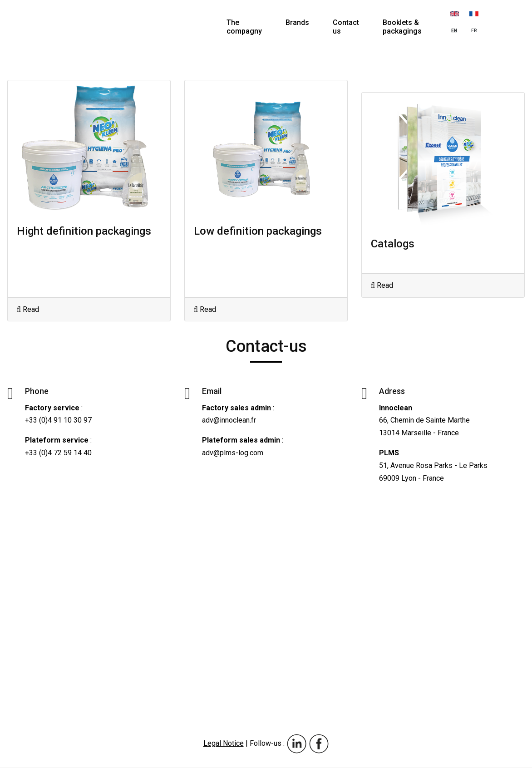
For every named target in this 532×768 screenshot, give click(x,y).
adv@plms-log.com (233, 453)
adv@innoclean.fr (229, 420)
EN (454, 19)
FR (474, 19)
